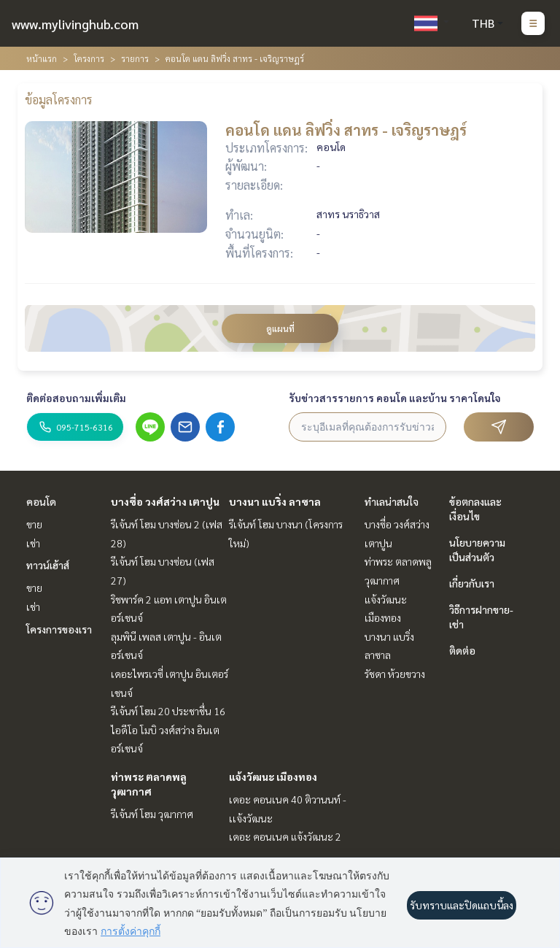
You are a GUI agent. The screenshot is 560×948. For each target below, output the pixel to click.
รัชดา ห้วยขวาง (395, 674)
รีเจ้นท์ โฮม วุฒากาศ (152, 814)
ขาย (34, 524)
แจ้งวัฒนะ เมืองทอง (273, 776)
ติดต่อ (462, 650)
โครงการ (89, 58)
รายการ (135, 58)
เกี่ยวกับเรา (472, 583)
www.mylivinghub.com (75, 24)
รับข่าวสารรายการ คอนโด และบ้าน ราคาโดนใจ (395, 398)
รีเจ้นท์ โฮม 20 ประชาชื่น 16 (168, 711)
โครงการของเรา (59, 629)
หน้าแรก (42, 58)
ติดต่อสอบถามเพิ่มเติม (76, 398)
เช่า (33, 543)
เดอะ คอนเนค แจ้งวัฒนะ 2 (285, 836)
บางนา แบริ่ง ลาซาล (275, 501)
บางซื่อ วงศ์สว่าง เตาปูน (165, 501)
